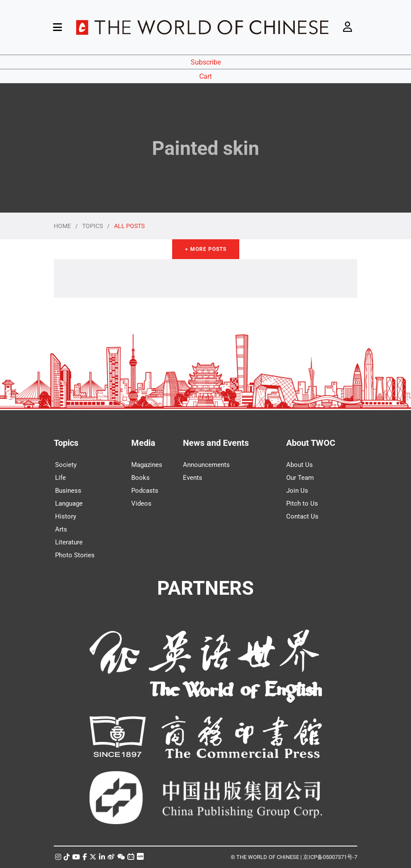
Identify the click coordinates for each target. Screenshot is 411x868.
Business (68, 491)
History (66, 516)
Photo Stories (75, 555)
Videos (141, 504)
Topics (66, 443)
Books (141, 478)
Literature (69, 542)
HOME (62, 226)
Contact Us (302, 516)
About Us (300, 465)
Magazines (147, 465)
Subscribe (206, 62)
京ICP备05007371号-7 (330, 857)
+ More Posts (206, 249)
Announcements (206, 465)
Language (69, 504)
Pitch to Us (302, 504)
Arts (61, 529)
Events (193, 478)
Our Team (300, 478)
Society (66, 465)
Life (60, 478)
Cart (205, 76)
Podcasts (145, 491)
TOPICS (93, 226)
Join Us (297, 491)
